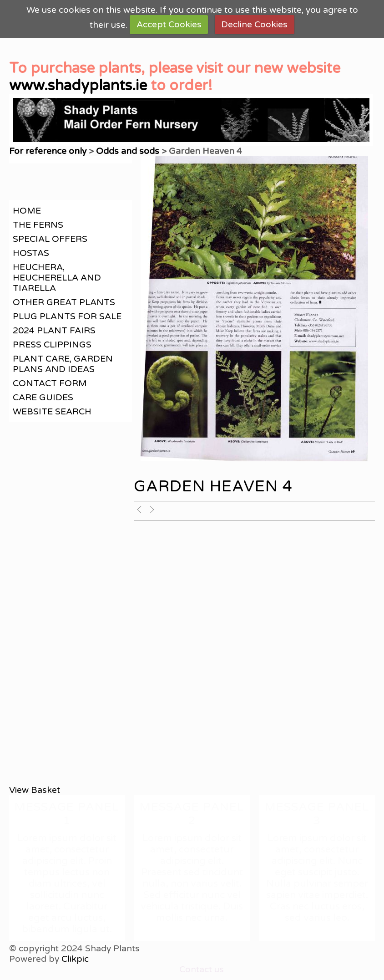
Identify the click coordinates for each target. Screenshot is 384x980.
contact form (50, 383)
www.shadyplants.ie (78, 86)
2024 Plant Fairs (54, 330)
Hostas (31, 253)
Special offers (50, 239)
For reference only (48, 151)
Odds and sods (128, 151)
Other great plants (64, 302)
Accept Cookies (169, 24)
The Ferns (38, 225)
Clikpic (75, 959)
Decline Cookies (254, 24)
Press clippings (52, 345)
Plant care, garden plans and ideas (63, 364)
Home (27, 211)
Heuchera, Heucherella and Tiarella (57, 278)
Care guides (43, 397)
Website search (52, 411)
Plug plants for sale (67, 316)
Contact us (202, 969)
